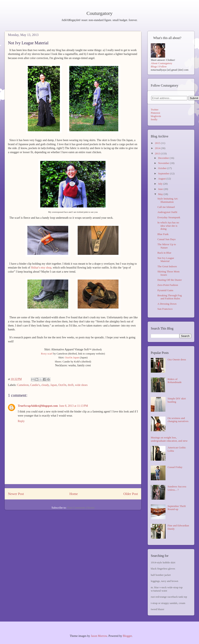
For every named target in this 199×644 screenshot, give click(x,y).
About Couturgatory (162, 63)
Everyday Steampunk (169, 217)
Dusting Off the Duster (169, 280)
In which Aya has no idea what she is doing (168, 226)
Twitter (155, 110)
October (163, 168)
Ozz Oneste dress (177, 359)
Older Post (131, 494)
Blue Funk (163, 234)
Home (74, 494)
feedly (154, 119)
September (164, 173)
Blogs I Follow (159, 66)
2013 (158, 153)
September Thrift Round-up (177, 508)
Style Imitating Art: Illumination (168, 200)
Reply (21, 421)
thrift (71, 385)
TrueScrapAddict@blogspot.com (38, 406)
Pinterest (155, 113)
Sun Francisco (165, 309)
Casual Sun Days (166, 239)
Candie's (35, 385)
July (161, 184)
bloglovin (156, 116)
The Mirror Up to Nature (167, 246)
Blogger (127, 636)
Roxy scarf (47, 354)
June (161, 189)
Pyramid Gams (165, 290)
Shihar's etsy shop (41, 268)
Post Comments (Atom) (81, 508)
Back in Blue (164, 253)
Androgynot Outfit (167, 212)
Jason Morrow (99, 636)
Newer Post (16, 494)
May (161, 194)
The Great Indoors (167, 266)
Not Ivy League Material (166, 260)
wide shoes (81, 385)
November (164, 163)
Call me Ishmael (166, 207)
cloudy (45, 385)
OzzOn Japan (72, 357)
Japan (54, 385)
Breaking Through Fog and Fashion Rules (169, 297)
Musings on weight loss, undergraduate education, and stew (169, 439)
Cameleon (23, 385)
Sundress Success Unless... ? (177, 488)
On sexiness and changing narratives (178, 420)
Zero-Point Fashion (168, 285)
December (164, 158)
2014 (158, 148)
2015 (158, 143)
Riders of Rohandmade (175, 381)
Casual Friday (175, 467)
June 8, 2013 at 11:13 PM (74, 406)
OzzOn (62, 385)
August (162, 179)
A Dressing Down (167, 304)
